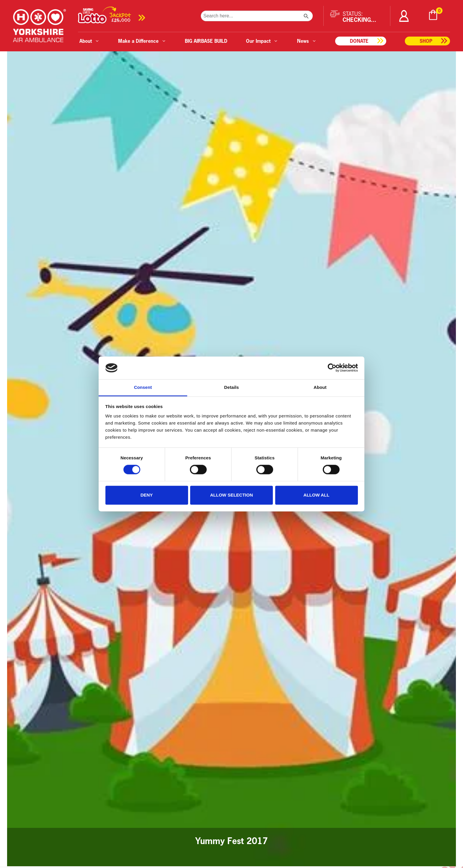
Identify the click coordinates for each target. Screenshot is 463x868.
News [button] (307, 41)
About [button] (89, 41)
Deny (147, 495)
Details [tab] (231, 387)
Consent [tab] (143, 387)
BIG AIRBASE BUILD (206, 41)
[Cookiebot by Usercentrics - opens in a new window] (332, 368)
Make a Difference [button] (142, 41)
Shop (426, 41)
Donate (359, 41)
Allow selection (232, 495)
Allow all (317, 495)
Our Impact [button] (262, 41)
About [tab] (320, 387)
